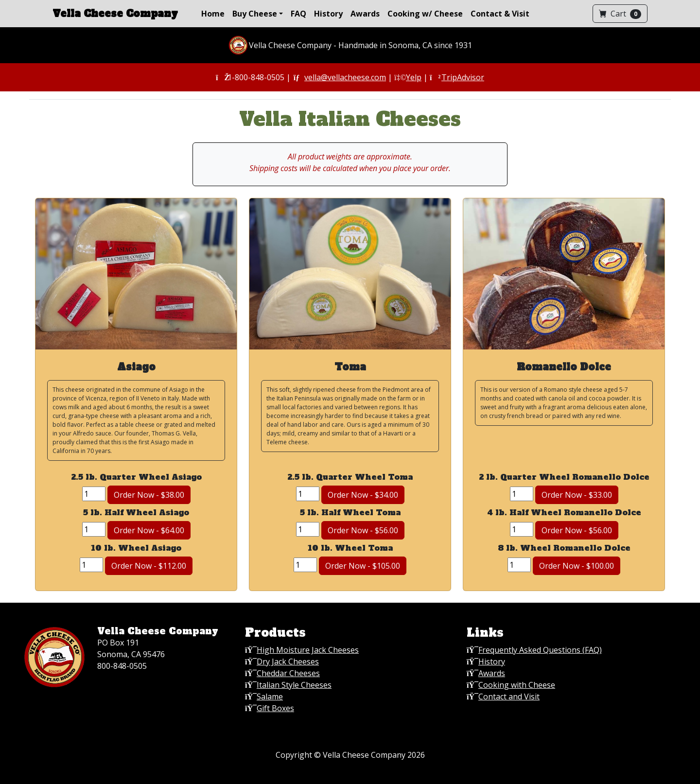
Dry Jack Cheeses (288, 662)
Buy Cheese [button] (255, 14)
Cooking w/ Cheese (425, 14)
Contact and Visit (509, 697)
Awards (365, 14)
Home (213, 14)
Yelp (414, 77)
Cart (620, 14)
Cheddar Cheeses (288, 673)
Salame (270, 697)
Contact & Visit (500, 14)
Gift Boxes (275, 708)
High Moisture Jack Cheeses (308, 650)
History (328, 14)
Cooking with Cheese (517, 685)
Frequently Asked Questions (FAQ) (540, 650)
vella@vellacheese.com (345, 77)
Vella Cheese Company (115, 14)
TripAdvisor (463, 77)
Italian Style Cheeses (294, 685)
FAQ (298, 14)
